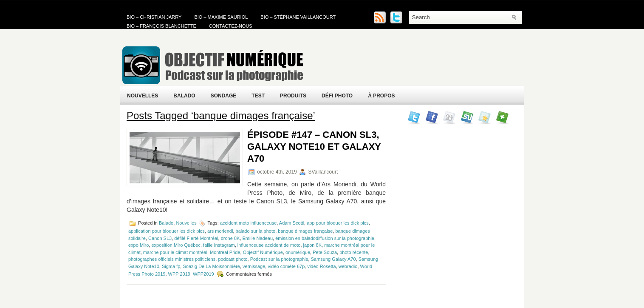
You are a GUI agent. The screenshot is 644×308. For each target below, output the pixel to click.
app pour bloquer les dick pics (338, 223)
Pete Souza (325, 252)
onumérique (298, 252)
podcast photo (233, 259)
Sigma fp (171, 266)
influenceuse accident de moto (269, 245)
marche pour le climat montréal (175, 252)
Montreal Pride (225, 252)
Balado (184, 96)
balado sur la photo (256, 231)
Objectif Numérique (263, 252)
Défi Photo (337, 96)
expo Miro (138, 245)
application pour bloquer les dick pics (167, 231)
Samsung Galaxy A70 (333, 259)
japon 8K (312, 245)
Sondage (224, 96)
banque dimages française (305, 231)
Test (258, 96)
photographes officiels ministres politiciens (172, 259)
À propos (381, 96)
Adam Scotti (292, 223)
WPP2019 (203, 274)
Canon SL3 (160, 238)
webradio (348, 266)
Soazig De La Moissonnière (211, 266)
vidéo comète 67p (286, 266)
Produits (293, 96)
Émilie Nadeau (258, 238)
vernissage (254, 266)
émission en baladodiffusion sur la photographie (325, 238)
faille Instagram (219, 245)
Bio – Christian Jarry (154, 17)
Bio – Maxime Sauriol (221, 17)
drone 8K (230, 238)
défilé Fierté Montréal (196, 238)
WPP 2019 (179, 274)
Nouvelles (143, 96)
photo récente (354, 252)
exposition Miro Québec (176, 245)
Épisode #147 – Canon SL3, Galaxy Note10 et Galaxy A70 (314, 147)
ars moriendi (220, 231)
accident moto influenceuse (248, 223)
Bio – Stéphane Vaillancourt (298, 17)
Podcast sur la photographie (279, 259)
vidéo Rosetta (321, 266)
